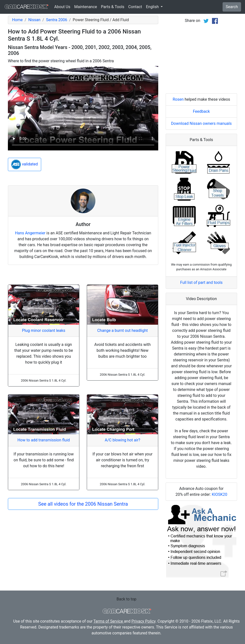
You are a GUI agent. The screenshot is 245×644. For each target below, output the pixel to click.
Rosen (178, 99)
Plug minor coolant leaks (44, 330)
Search (232, 7)
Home (17, 20)
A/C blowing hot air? (122, 440)
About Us (62, 7)
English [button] (153, 7)
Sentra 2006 (57, 20)
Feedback (201, 111)
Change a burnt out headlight (122, 330)
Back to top (126, 599)
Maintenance (86, 7)
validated (25, 164)
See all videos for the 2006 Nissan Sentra (83, 504)
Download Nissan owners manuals (201, 123)
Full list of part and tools (201, 282)
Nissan (34, 20)
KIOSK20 (219, 494)
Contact (135, 7)
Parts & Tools (113, 7)
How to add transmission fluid (44, 440)
